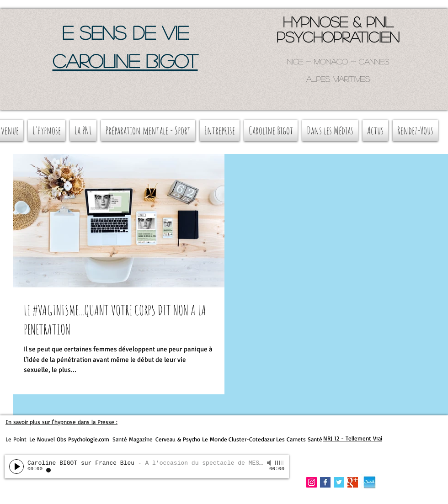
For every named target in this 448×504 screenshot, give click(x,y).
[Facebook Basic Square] (325, 482)
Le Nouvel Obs (48, 439)
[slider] (280, 463)
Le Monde (215, 439)
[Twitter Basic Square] (339, 482)
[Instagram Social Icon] (312, 482)
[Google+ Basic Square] (353, 482)
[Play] (16, 467)
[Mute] (270, 463)
